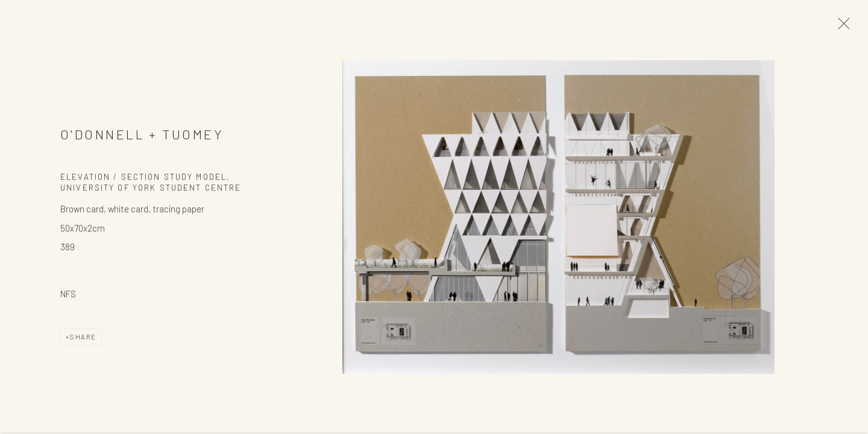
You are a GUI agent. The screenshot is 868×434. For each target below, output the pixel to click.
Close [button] (841, 27)
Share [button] (83, 338)
